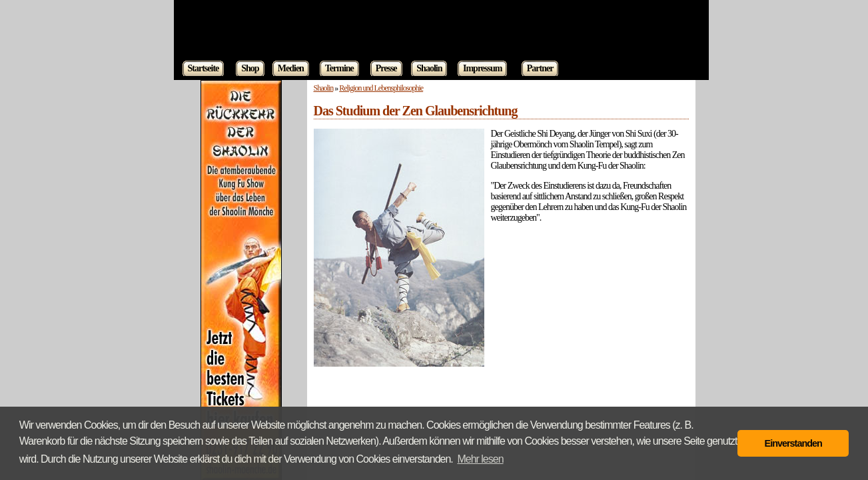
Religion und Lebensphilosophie (381, 88)
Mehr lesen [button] (480, 459)
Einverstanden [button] (793, 443)
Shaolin (324, 88)
